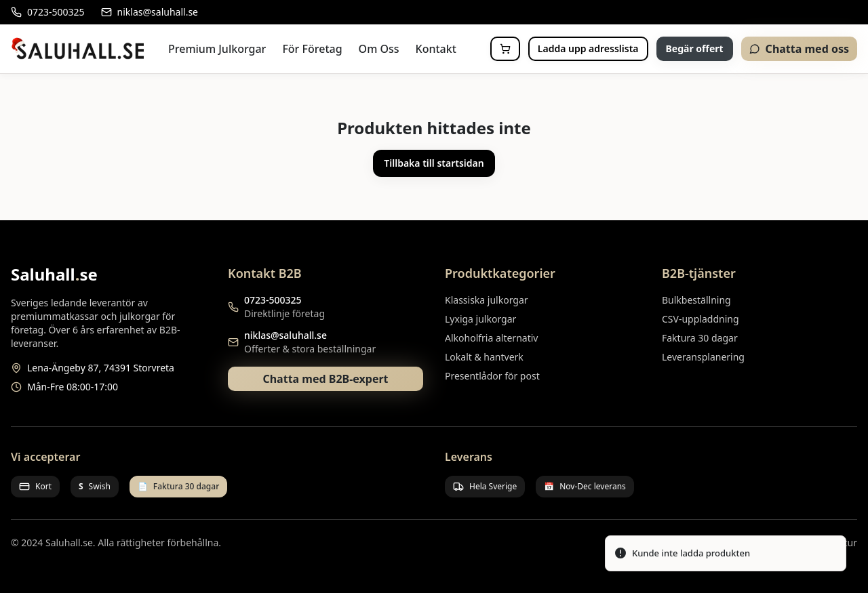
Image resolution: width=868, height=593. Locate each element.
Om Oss (379, 49)
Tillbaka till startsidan (434, 163)
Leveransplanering (703, 357)
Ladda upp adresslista (588, 48)
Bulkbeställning (696, 300)
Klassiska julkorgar (487, 300)
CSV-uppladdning (701, 319)
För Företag (312, 49)
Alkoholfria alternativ (491, 338)
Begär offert (695, 48)
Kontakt (436, 49)
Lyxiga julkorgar (480, 319)
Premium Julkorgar (217, 49)
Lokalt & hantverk (484, 357)
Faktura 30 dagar (700, 338)
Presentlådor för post (492, 376)
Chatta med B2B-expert (325, 379)
